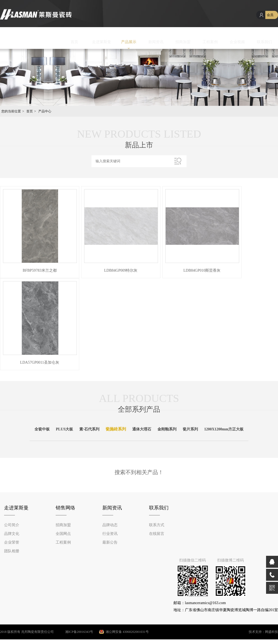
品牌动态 (110, 525)
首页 (74, 42)
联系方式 (157, 525)
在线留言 (157, 534)
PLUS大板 (65, 429)
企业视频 (237, 42)
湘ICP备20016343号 (74, 632)
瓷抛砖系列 (116, 429)
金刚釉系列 (167, 429)
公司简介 (12, 525)
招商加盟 (183, 42)
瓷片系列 (190, 429)
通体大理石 (142, 429)
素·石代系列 (89, 429)
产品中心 (45, 111)
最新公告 (110, 542)
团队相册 (12, 551)
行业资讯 (110, 534)
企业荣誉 (12, 542)
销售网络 (65, 508)
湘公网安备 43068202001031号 (127, 632)
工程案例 (210, 42)
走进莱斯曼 (102, 42)
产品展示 (129, 42)
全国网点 (63, 534)
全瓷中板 (42, 429)
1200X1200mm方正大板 (224, 429)
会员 (270, 15)
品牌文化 (12, 534)
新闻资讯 (156, 42)
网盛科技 (271, 632)
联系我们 (264, 42)
